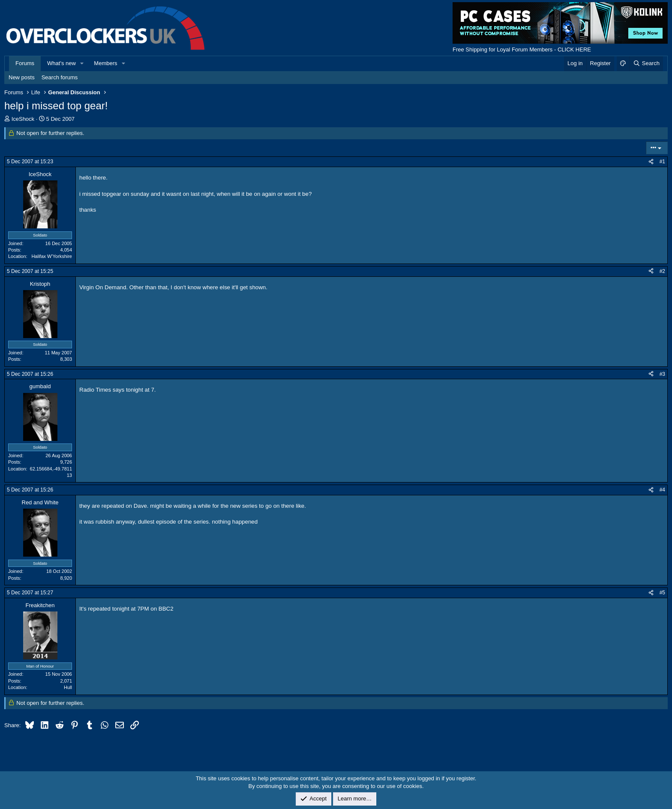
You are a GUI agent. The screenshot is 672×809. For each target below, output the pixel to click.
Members (105, 63)
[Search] (646, 63)
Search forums (60, 77)
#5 (662, 593)
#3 (662, 374)
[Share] (651, 162)
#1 (662, 162)
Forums (25, 63)
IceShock (23, 119)
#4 (662, 490)
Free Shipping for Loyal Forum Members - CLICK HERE (522, 49)
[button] (82, 63)
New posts (22, 77)
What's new (61, 63)
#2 (662, 271)
